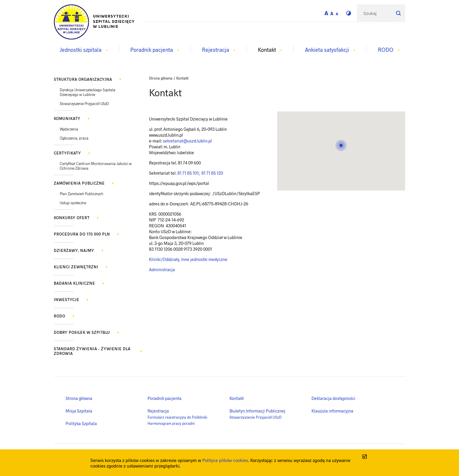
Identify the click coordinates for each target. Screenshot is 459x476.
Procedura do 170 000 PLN (82, 234)
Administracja (162, 269)
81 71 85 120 (212, 173)
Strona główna (79, 398)
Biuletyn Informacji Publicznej (257, 411)
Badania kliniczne (74, 283)
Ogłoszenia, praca (74, 138)
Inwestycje (67, 300)
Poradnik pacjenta (165, 398)
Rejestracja (158, 411)
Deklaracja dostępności (333, 398)
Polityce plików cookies (225, 460)
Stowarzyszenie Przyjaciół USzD (84, 104)
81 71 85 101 (188, 173)
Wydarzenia (69, 129)
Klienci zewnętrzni (76, 267)
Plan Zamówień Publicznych (82, 194)
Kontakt (237, 398)
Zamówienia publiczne (79, 183)
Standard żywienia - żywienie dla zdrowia (92, 351)
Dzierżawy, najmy (74, 250)
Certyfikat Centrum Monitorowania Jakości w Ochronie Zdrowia (96, 166)
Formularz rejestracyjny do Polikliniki (177, 417)
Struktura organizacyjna (83, 79)
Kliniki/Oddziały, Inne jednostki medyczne (188, 259)
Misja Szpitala (79, 411)
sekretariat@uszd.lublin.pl (187, 141)
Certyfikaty (67, 153)
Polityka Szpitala (81, 423)
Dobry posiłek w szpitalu (82, 332)
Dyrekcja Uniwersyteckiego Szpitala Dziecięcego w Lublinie (88, 92)
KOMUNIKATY (67, 118)
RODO (60, 316)
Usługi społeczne (73, 203)
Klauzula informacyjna (332, 411)
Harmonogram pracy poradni (171, 423)
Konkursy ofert (72, 218)
